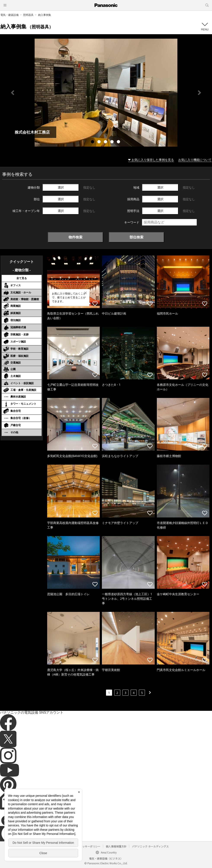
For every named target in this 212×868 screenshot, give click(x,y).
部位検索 (137, 237)
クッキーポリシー (90, 846)
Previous (13, 93)
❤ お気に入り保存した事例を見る (151, 160)
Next (199, 93)
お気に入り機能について (195, 160)
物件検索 (75, 237)
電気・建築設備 (10, 15)
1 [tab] (93, 142)
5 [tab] (119, 142)
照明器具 (28, 15)
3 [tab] (106, 142)
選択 (61, 187)
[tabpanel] (106, 93)
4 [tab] (112, 142)
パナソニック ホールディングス (150, 846)
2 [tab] (100, 142)
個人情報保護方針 (116, 846)
